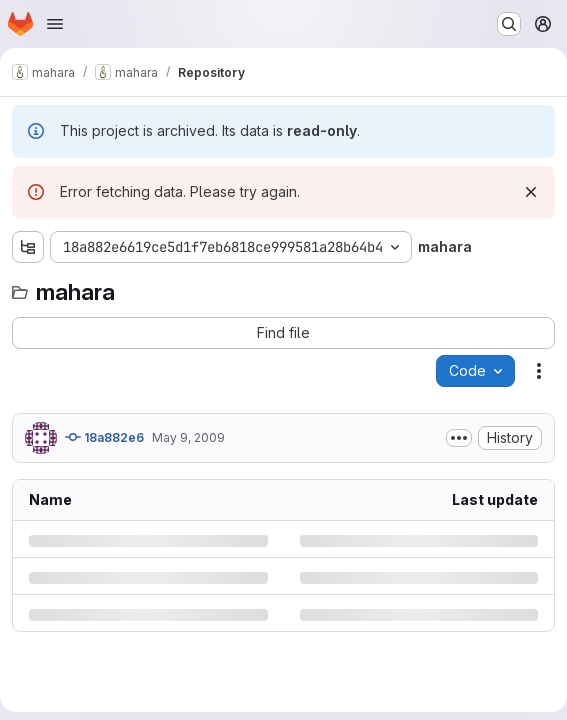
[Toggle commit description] (459, 438)
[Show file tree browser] (28, 247)
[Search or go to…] (509, 24)
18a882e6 (104, 437)
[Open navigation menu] (55, 24)
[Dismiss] (531, 192)
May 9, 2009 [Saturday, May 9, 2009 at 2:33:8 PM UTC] (188, 437)
